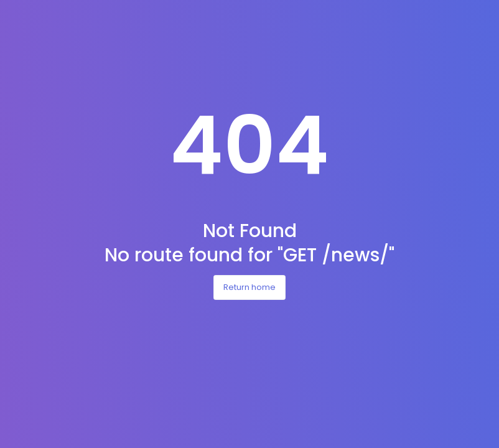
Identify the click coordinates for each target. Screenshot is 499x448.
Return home (250, 287)
